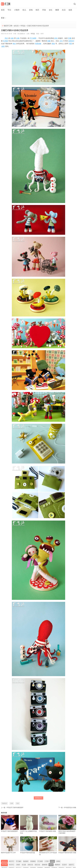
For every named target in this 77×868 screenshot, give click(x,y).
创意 (70, 10)
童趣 (49, 41)
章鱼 (53, 44)
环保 (44, 10)
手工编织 (19, 861)
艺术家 (5, 41)
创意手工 (71, 865)
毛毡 (6, 38)
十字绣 (47, 861)
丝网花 (58, 861)
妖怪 (3, 46)
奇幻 (14, 44)
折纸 (31, 10)
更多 (3, 18)
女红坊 (16, 26)
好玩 (56, 38)
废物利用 (45, 865)
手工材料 (33, 38)
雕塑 (57, 10)
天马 (61, 41)
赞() (39, 798)
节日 (9, 10)
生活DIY (65, 865)
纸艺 (37, 10)
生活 (64, 10)
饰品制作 (26, 861)
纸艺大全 (37, 865)
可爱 (70, 44)
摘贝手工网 (8, 26)
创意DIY (71, 41)
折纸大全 (30, 865)
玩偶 (12, 803)
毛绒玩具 (4, 803)
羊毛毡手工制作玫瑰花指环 (15, 807)
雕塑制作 (58, 865)
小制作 (17, 10)
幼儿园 (24, 865)
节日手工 (12, 865)
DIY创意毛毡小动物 (70, 807)
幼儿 (24, 10)
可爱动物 (38, 44)
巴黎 (70, 38)
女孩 (18, 38)
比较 (12, 38)
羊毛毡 (23, 26)
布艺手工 (12, 861)
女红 (51, 10)
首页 (3, 10)
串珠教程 (33, 861)
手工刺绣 (40, 861)
